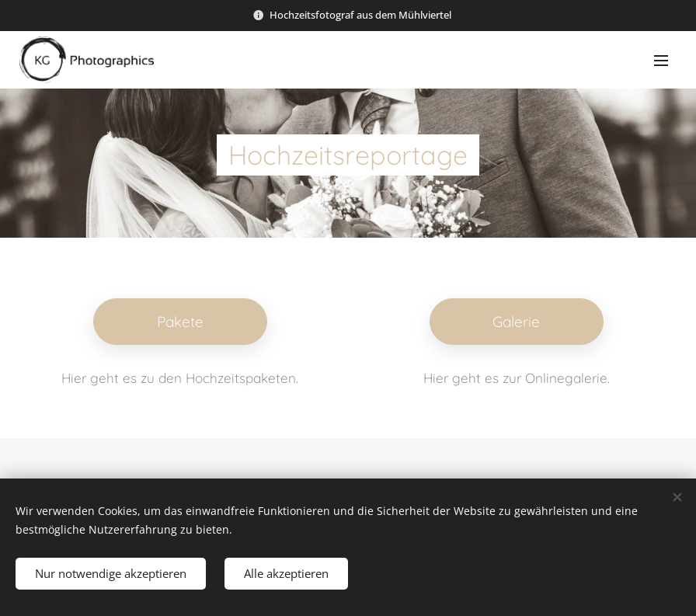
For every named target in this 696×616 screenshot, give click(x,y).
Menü (661, 61)
